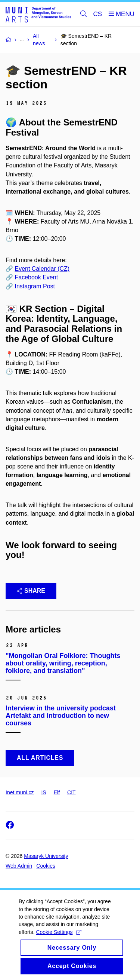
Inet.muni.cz (20, 792)
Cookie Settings (58, 941)
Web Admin (19, 866)
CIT (71, 792)
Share (31, 591)
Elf (57, 792)
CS (98, 14)
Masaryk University (46, 856)
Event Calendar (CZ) (42, 269)
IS (43, 792)
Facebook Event (36, 277)
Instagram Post (35, 286)
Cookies (46, 866)
